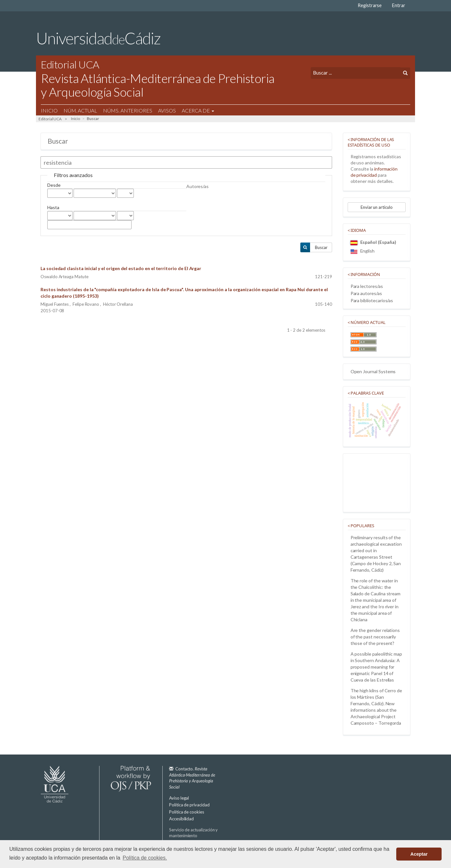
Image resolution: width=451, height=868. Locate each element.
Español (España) (373, 242)
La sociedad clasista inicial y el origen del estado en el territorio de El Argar (121, 268)
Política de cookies (187, 812)
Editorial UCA (50, 119)
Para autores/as (366, 293)
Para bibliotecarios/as (372, 300)
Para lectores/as (367, 286)
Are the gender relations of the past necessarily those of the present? (375, 637)
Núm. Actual (80, 110)
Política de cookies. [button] (145, 858)
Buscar (321, 247)
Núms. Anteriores (128, 110)
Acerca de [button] (198, 110)
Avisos (167, 110)
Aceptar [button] (419, 854)
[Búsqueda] (356, 73)
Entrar (399, 5)
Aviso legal (179, 798)
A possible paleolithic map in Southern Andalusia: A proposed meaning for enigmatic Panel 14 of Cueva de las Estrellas (376, 667)
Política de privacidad (189, 805)
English (363, 251)
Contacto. (192, 778)
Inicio (49, 110)
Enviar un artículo (377, 207)
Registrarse (370, 5)
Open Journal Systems (373, 371)
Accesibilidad (181, 819)
